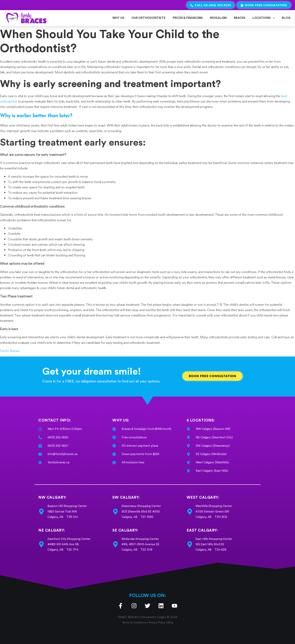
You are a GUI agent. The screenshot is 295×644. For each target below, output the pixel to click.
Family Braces (10, 351)
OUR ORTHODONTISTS (148, 18)
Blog (170, 622)
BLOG (286, 18)
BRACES (240, 18)
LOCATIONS (264, 18)
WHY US (118, 18)
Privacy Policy (157, 622)
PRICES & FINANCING (188, 18)
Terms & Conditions (135, 622)
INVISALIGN (218, 18)
